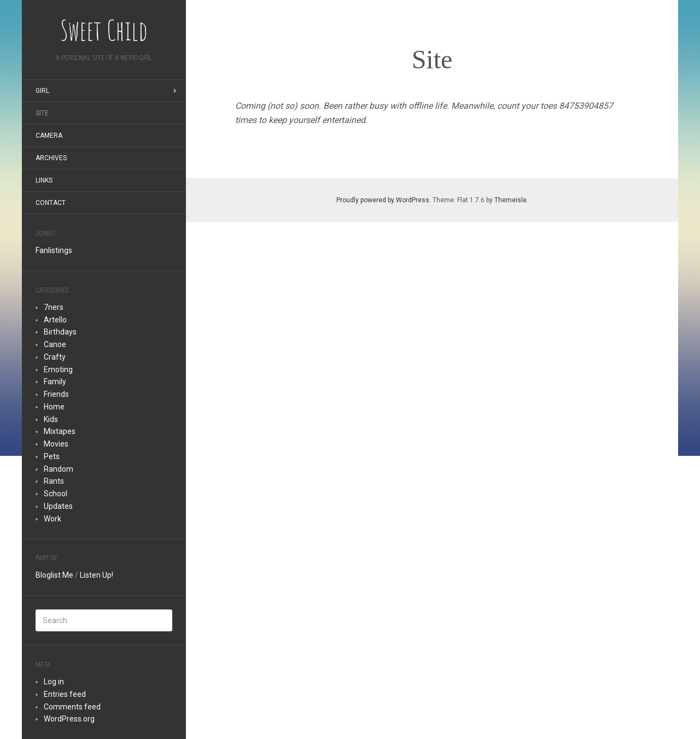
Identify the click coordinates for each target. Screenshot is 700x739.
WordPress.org (69, 719)
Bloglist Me (54, 575)
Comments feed (72, 707)
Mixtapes (60, 431)
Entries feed (65, 694)
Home (54, 407)
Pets (52, 456)
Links (44, 180)
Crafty (55, 357)
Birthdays (60, 332)
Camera (49, 136)
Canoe (55, 344)
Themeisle (511, 200)
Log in (54, 682)
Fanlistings (54, 250)
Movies (56, 444)
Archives (51, 158)
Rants (54, 481)
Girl (42, 91)
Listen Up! (97, 575)
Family (55, 382)
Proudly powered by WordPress (383, 200)
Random (59, 469)
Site (42, 113)
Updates (58, 506)
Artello (55, 320)
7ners (54, 307)
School (56, 494)
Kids (51, 419)
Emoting (58, 369)
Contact (51, 203)
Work (52, 519)
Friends (56, 394)
